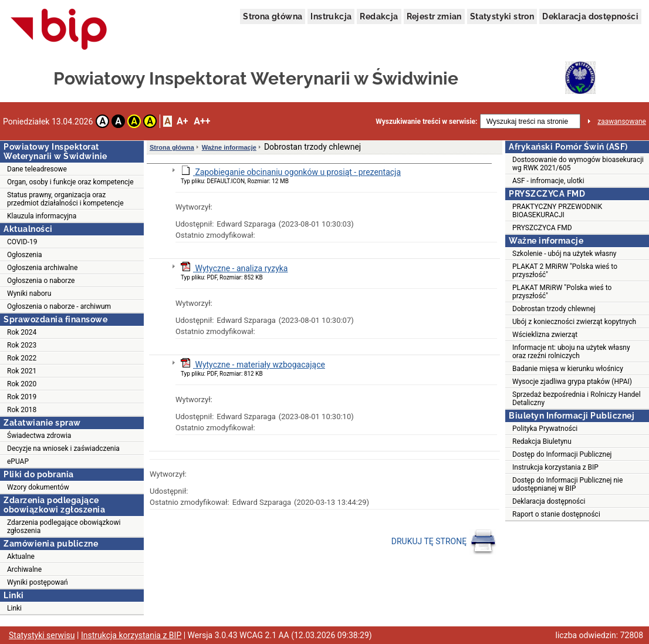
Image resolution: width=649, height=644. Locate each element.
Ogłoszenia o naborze (41, 281)
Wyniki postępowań (38, 582)
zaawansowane (622, 122)
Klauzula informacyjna (42, 216)
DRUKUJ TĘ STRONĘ (444, 542)
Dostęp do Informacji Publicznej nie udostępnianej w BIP (567, 484)
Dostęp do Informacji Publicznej (562, 454)
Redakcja (379, 16)
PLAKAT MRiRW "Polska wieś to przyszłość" (562, 292)
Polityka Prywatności (545, 429)
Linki (14, 608)
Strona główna (273, 16)
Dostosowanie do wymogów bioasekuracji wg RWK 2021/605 (578, 164)
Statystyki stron (502, 16)
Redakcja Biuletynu (542, 441)
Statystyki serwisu (42, 635)
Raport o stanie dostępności (556, 514)
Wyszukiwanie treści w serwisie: (426, 122)
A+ (182, 121)
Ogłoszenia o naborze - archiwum (59, 306)
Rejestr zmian (434, 16)
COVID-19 (22, 242)
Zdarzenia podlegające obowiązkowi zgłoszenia (64, 527)
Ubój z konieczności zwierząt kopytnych (574, 322)
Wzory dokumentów (38, 487)
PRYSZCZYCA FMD (542, 228)
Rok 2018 (22, 410)
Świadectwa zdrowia (39, 436)
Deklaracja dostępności (590, 16)
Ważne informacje (229, 147)
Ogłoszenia (25, 255)
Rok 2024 (22, 332)
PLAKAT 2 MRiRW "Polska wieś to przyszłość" (565, 271)
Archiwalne (24, 569)
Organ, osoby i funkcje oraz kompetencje (70, 182)
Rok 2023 (22, 345)
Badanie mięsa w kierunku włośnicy (568, 369)
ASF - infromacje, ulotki (548, 181)
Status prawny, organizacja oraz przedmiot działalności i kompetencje (65, 199)
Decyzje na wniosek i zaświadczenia (63, 449)
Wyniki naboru (29, 294)
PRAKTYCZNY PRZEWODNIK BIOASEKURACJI (557, 211)
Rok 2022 (22, 358)
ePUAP (18, 461)
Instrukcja (331, 16)
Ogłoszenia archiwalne (42, 268)
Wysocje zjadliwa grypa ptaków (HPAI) (572, 382)
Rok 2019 (22, 397)
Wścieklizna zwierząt (545, 335)
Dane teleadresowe (37, 169)
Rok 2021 (22, 371)
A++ (202, 121)
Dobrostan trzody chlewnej (554, 309)
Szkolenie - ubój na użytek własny (565, 254)
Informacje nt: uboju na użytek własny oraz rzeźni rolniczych (571, 352)
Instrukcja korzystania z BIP (555, 467)
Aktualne (21, 557)
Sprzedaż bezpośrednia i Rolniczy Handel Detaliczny (577, 399)
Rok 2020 (22, 384)
